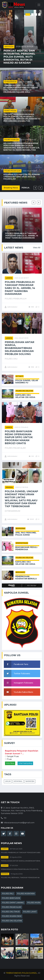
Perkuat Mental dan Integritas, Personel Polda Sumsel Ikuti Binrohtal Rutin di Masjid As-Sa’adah (19, 57)
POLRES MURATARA (26, 894)
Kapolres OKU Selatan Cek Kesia (25, 396)
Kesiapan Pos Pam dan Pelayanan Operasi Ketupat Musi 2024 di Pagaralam (22, 177)
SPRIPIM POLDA (22, 543)
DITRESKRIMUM (10, 82)
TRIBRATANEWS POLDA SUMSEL (21, 973)
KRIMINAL (18, 781)
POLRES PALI (8, 894)
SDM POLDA (9, 47)
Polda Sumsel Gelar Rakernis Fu (27, 382)
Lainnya (10, 227)
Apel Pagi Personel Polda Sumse (26, 534)
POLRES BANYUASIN (11, 898)
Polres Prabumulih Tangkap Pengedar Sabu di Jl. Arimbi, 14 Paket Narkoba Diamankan (22, 236)
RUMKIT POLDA (10, 111)
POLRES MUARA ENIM (12, 916)
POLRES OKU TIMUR (11, 912)
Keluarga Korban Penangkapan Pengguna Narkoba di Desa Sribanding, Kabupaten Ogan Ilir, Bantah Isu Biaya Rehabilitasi (22, 147)
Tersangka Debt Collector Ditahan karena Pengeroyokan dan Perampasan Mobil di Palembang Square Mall (21, 89)
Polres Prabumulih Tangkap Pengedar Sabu (21, 853)
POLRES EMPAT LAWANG (13, 903)
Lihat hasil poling (25, 763)
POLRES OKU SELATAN (24, 391)
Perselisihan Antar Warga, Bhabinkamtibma (21, 861)
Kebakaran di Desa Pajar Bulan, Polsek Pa (20, 869)
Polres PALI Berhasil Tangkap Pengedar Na (20, 878)
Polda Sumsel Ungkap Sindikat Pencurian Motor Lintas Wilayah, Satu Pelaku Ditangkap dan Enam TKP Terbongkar (21, 499)
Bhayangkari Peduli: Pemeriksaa (26, 548)
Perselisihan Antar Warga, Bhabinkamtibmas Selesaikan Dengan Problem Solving (20, 348)
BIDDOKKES (20, 572)
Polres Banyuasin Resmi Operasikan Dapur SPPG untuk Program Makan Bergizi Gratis (19, 437)
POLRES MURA (34, 903)
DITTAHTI (20, 376)
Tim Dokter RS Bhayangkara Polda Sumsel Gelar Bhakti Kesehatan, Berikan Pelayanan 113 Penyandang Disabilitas (22, 118)
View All (37, 248)
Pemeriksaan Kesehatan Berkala (26, 578)
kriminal (9, 487)
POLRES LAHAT (30, 912)
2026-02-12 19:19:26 (24, 47)
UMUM (8, 781)
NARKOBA (30, 781)
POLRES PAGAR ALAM (12, 171)
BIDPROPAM (20, 528)
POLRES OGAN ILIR (11, 140)
